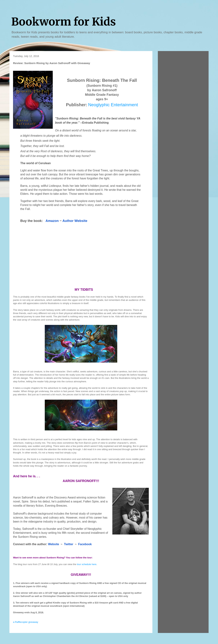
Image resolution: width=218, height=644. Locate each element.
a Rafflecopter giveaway (26, 622)
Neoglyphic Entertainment (113, 105)
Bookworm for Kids (64, 22)
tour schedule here (87, 564)
